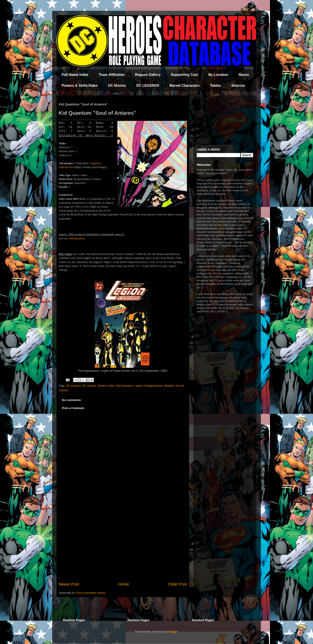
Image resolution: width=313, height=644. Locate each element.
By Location (218, 75)
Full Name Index (75, 75)
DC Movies (117, 86)
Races (244, 75)
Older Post (178, 584)
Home (124, 584)
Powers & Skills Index (80, 86)
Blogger (173, 632)
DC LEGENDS (148, 86)
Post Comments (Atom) (91, 593)
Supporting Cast (184, 75)
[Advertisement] (123, 546)
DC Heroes (89, 386)
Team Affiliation (112, 75)
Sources (238, 86)
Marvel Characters (185, 86)
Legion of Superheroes (149, 386)
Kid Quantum (77, 238)
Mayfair (169, 386)
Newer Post (69, 584)
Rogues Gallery (148, 75)
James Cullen (106, 386)
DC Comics (73, 386)
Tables (216, 86)
